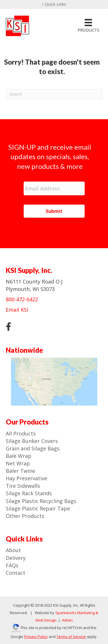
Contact (16, 573)
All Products (21, 433)
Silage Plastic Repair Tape (38, 508)
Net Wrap (18, 463)
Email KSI (17, 310)
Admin (67, 620)
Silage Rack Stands (29, 493)
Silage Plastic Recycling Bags (41, 501)
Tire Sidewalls (23, 486)
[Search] (54, 94)
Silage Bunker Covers (32, 441)
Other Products (25, 516)
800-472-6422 (22, 299)
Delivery (16, 558)
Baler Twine (20, 471)
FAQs (12, 565)
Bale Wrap (19, 456)
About (13, 550)
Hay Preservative (26, 478)
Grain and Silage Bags (33, 448)
